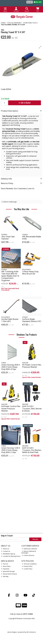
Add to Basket (25, 103)
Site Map (5, 576)
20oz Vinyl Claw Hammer (8, 238)
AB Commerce (31, 632)
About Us (5, 549)
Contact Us (6, 551)
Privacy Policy (27, 566)
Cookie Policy (27, 569)
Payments (5, 569)
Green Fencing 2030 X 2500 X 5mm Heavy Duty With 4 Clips (11, 367)
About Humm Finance (9, 574)
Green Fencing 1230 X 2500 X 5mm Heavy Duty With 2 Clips (11, 450)
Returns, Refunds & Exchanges (29, 552)
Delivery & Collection (30, 549)
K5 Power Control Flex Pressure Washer (32, 366)
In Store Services (28, 555)
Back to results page (10, 202)
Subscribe (35, 539)
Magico (15, 632)
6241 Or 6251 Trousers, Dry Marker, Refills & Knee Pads (32, 450)
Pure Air (5, 564)
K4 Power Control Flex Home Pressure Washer (11, 408)
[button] (40, 47)
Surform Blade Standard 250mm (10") (32, 320)
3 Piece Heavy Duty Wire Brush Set (30, 273)
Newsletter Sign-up (8, 554)
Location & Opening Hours (11, 556)
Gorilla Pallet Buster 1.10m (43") (10, 320)
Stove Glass (6, 566)
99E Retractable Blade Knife (32, 238)
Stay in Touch (7, 536)
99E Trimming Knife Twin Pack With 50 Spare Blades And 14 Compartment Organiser (10, 276)
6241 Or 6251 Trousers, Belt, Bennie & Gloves (32, 408)
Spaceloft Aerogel (8, 571)
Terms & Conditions (29, 564)
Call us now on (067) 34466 (21, 614)
